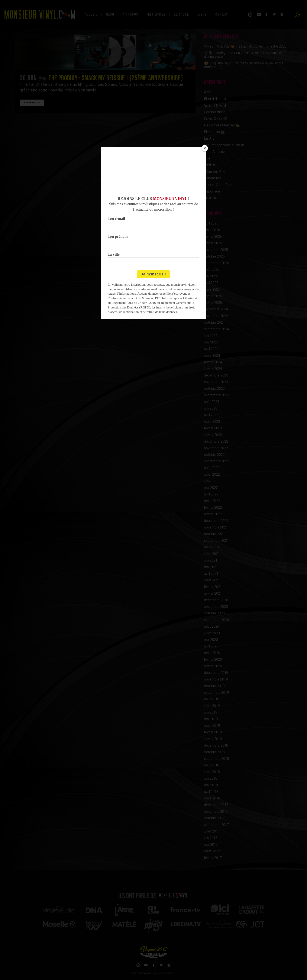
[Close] (205, 148)
